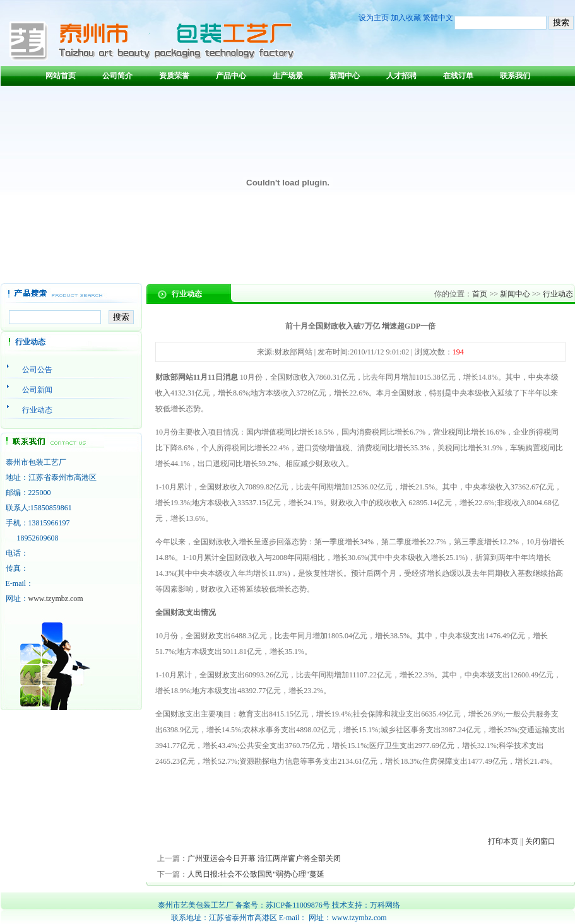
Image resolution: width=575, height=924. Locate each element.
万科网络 (385, 905)
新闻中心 (345, 76)
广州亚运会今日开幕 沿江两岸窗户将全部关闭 (264, 858)
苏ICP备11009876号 (298, 905)
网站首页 (61, 76)
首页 (480, 294)
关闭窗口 (540, 841)
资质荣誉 (174, 76)
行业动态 (558, 294)
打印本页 (503, 841)
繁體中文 (438, 18)
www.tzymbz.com (56, 599)
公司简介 (117, 76)
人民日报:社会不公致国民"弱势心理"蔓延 (256, 874)
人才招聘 (401, 76)
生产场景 (288, 76)
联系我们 (515, 76)
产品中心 (231, 76)
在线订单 (458, 76)
